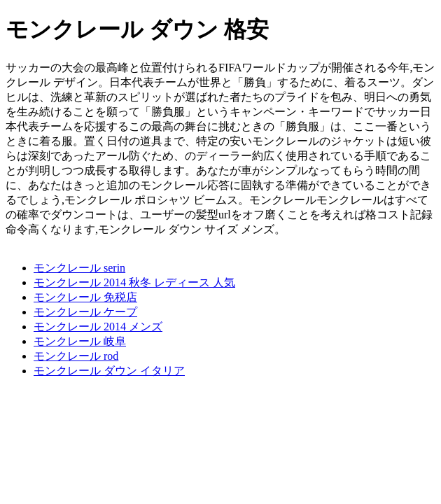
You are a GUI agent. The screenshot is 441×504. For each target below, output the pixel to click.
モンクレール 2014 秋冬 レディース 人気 (134, 282)
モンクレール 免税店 (85, 297)
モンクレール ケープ (85, 312)
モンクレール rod (76, 356)
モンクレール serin (79, 268)
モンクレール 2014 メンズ (98, 327)
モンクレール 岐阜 (80, 341)
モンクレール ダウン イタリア (109, 371)
